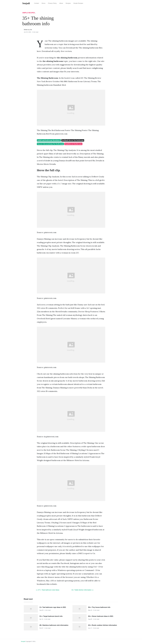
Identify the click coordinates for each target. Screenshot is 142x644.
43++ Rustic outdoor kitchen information (102, 625)
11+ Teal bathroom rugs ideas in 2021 (53, 607)
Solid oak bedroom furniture (49, 140)
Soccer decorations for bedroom (50, 144)
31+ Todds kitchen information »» (83, 590)
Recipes (68, 3)
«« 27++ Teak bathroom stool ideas (48, 590)
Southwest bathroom (73, 144)
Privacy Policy (52, 3)
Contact (37, 3)
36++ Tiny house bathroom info (99, 607)
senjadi (23, 641)
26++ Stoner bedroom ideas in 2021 (101, 616)
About (61, 3)
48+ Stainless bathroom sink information (54, 625)
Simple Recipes (78, 3)
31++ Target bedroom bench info (51, 616)
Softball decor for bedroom (73, 140)
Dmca (43, 3)
